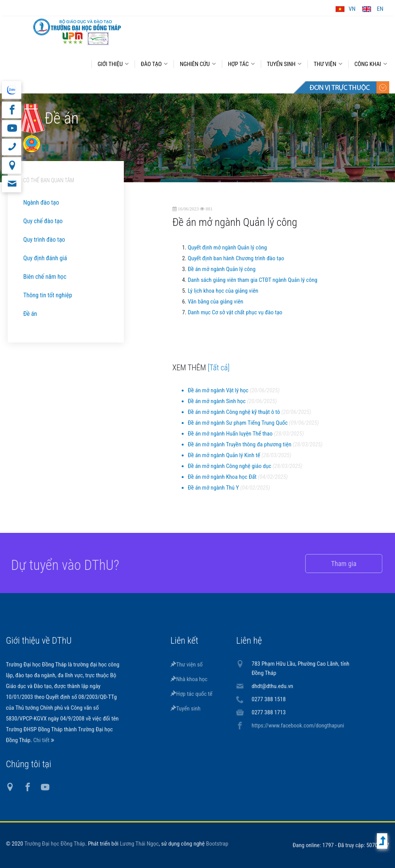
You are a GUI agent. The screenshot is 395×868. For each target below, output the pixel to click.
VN (352, 9)
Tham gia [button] (336, 564)
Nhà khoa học (189, 679)
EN (380, 9)
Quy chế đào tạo (43, 221)
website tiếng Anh (11, 90)
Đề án (30, 314)
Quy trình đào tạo (44, 240)
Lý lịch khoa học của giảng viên (223, 291)
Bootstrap (217, 844)
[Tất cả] (219, 368)
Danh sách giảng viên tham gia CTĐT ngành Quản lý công (253, 280)
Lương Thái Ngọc (139, 844)
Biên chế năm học (45, 277)
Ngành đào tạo (41, 203)
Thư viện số (187, 665)
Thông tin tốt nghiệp (48, 295)
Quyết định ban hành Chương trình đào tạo (236, 258)
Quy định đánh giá (45, 258)
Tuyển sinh (186, 709)
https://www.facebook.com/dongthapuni (298, 726)
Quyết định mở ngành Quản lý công (227, 248)
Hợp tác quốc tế (192, 694)
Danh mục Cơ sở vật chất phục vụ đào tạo (235, 312)
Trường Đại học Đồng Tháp (55, 844)
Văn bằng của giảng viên (216, 302)
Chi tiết (42, 740)
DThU (77, 32)
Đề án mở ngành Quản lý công (222, 269)
